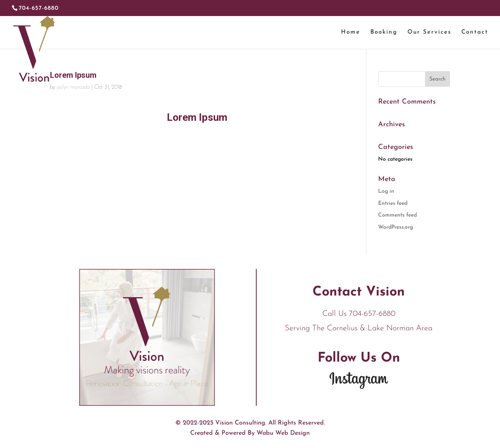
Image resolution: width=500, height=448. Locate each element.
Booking (384, 32)
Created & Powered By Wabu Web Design (250, 433)
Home (351, 32)
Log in (386, 191)
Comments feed (397, 215)
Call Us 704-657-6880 (359, 314)
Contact (475, 32)
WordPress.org (396, 227)
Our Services (429, 32)
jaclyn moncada (73, 87)
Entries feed (393, 203)
